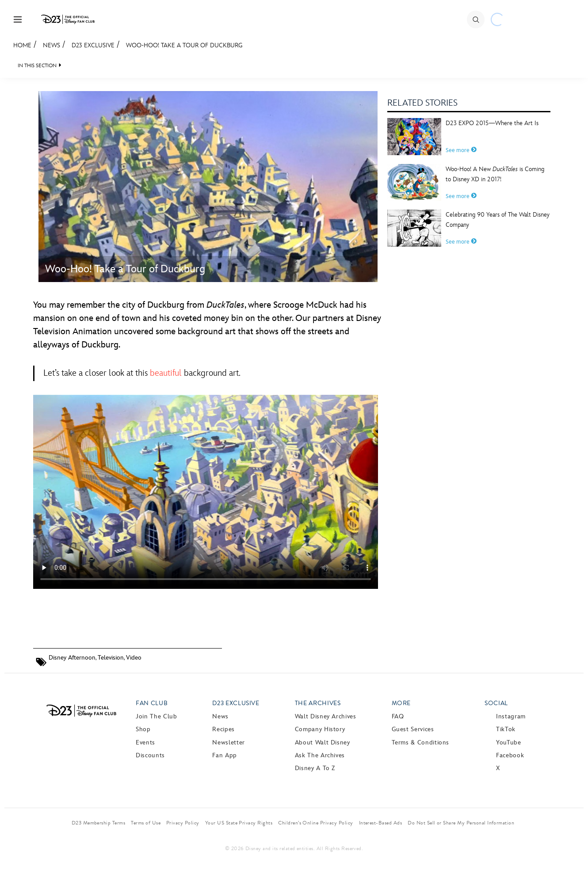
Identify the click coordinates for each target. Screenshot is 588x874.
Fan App (224, 755)
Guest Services (413, 729)
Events (145, 742)
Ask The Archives (320, 755)
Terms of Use (146, 823)
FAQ (398, 716)
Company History (320, 729)
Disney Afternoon (72, 658)
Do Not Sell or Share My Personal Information (461, 823)
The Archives (318, 703)
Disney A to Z (315, 768)
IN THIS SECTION (37, 66)
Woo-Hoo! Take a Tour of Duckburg (184, 45)
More (401, 703)
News (52, 45)
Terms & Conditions (421, 742)
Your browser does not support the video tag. (206, 492)
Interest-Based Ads (381, 823)
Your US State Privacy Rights (239, 823)
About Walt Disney (323, 742)
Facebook (510, 755)
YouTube (508, 742)
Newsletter (228, 742)
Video (134, 658)
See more (461, 150)
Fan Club (152, 703)
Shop (143, 729)
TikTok (506, 729)
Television (111, 658)
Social (496, 703)
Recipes (223, 729)
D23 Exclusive (93, 45)
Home (22, 45)
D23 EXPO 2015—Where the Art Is (492, 123)
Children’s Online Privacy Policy (315, 823)
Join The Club (156, 716)
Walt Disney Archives (326, 716)
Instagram (511, 716)
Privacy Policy (183, 823)
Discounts (150, 755)
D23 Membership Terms (99, 823)
